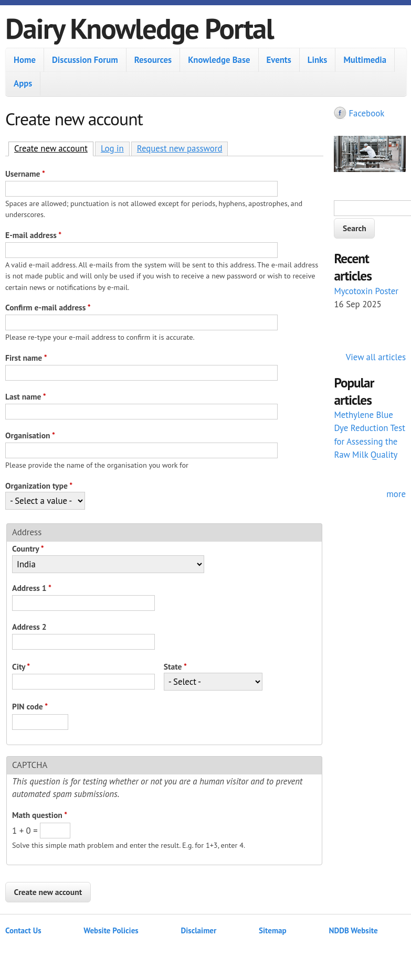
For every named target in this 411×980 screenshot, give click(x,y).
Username (25, 174)
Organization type (39, 486)
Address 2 (29, 627)
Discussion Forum (85, 60)
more (396, 494)
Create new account (54, 148)
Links (318, 60)
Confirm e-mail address (48, 307)
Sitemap (273, 930)
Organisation (30, 435)
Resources (153, 60)
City (21, 666)
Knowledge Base (219, 60)
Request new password (180, 148)
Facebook (366, 113)
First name (26, 358)
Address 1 (32, 588)
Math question (40, 815)
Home (25, 60)
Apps (23, 83)
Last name (26, 396)
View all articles (376, 357)
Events (279, 60)
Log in (112, 148)
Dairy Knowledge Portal (139, 28)
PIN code (30, 706)
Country (28, 548)
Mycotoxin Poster (366, 291)
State (175, 666)
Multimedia (365, 60)
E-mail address (33, 235)
